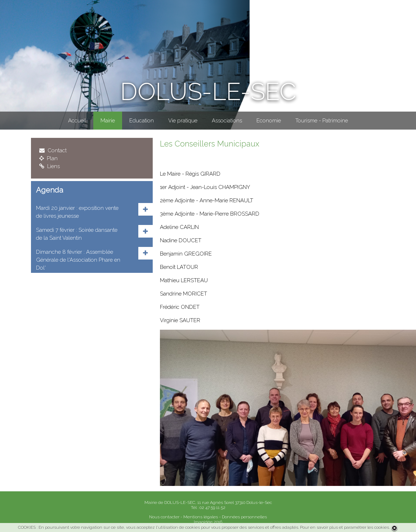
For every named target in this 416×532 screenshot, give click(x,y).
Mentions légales (201, 517)
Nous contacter (164, 517)
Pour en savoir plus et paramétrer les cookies (345, 527)
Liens (50, 166)
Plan (48, 158)
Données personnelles (244, 517)
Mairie (108, 121)
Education (142, 121)
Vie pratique (183, 121)
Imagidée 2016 (208, 522)
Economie (269, 121)
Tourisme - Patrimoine (322, 121)
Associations (227, 121)
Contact (53, 150)
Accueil (77, 121)
